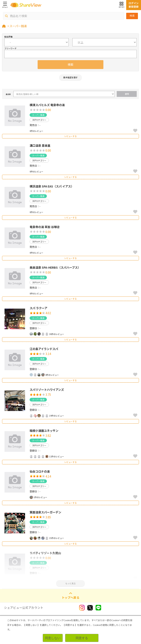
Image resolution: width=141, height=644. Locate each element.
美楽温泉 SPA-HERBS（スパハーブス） (55, 267)
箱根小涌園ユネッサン (44, 431)
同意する (82, 638)
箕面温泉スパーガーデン (45, 512)
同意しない (53, 638)
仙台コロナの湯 (40, 471)
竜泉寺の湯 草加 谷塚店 (45, 227)
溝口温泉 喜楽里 (40, 145)
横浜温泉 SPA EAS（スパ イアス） (52, 186)
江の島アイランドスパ (44, 349)
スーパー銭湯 (18, 26)
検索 (132, 16)
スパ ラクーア (38, 308)
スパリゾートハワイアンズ (47, 390)
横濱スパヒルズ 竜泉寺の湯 (47, 105)
